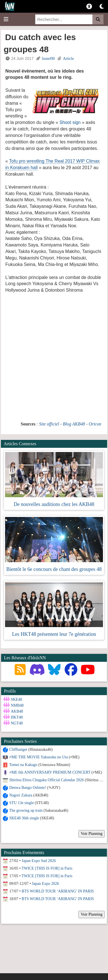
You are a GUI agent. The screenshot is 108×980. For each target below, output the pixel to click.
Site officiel (49, 424)
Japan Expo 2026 (45, 884)
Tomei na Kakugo (23, 765)
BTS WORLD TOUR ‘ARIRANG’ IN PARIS (58, 891)
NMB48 (17, 705)
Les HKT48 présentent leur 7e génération (54, 634)
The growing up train (26, 810)
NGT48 (17, 723)
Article (68, 59)
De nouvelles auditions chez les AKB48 (54, 504)
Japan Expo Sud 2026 (39, 861)
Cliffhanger (18, 749)
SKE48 (16, 699)
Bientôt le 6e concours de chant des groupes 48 (54, 569)
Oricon (95, 424)
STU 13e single (22, 803)
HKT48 (17, 717)
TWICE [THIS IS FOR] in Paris (47, 868)
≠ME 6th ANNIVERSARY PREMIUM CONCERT (50, 772)
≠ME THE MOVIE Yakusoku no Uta (39, 757)
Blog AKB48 (74, 424)
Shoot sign (71, 122)
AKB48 (17, 711)
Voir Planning (92, 834)
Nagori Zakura (21, 795)
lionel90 (48, 59)
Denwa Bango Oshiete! (28, 788)
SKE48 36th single (24, 818)
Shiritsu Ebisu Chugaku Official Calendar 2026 (47, 780)
